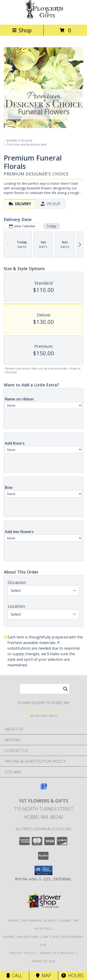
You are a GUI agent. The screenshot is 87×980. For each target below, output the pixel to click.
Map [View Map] (44, 975)
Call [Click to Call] (14, 975)
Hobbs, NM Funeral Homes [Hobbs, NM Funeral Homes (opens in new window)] (32, 920)
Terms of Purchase (57, 953)
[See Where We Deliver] (44, 716)
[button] (43, 870)
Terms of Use (44, 961)
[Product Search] (45, 689)
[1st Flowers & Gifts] (44, 18)
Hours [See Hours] (72, 975)
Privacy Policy (23, 953)
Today (51, 226)
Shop (22, 30)
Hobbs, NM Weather (21, 937)
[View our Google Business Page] (44, 789)
